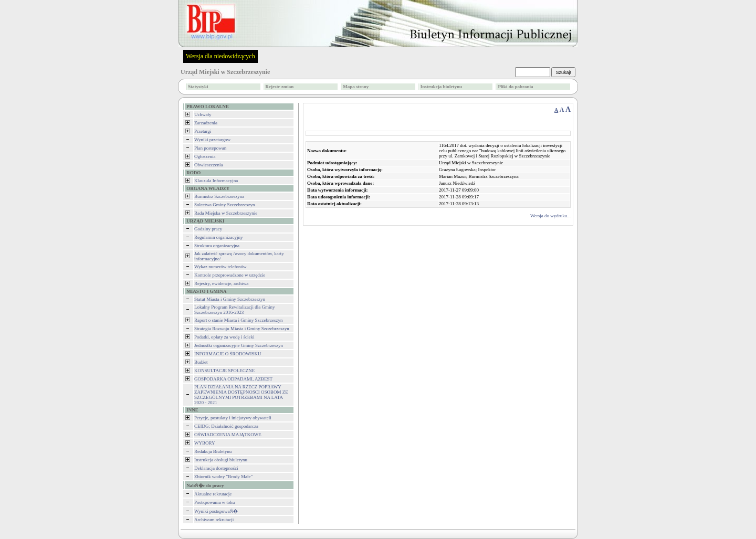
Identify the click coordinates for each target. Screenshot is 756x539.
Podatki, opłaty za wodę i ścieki (224, 337)
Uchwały (203, 114)
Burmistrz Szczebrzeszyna (219, 196)
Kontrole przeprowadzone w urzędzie (230, 275)
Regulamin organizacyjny (219, 237)
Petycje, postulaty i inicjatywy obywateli (233, 418)
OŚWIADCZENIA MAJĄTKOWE (228, 435)
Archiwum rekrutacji (214, 520)
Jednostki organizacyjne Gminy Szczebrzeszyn (239, 345)
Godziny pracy (208, 229)
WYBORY (205, 443)
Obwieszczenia (208, 165)
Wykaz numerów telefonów (220, 267)
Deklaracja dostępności (216, 468)
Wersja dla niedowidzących (220, 56)
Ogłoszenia (205, 156)
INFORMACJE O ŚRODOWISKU (228, 354)
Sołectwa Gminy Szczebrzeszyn (224, 205)
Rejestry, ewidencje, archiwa (221, 283)
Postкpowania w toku (214, 502)
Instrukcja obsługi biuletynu (221, 460)
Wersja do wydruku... (550, 216)
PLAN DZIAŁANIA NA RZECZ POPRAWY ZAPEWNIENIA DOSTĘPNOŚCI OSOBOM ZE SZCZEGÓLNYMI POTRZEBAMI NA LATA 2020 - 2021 (241, 395)
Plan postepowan (210, 148)
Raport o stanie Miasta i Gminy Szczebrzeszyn (238, 320)
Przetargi (203, 131)
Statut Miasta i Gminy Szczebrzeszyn (230, 299)
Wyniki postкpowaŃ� (216, 511)
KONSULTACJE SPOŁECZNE (224, 371)
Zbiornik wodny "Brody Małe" (223, 477)
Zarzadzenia (206, 123)
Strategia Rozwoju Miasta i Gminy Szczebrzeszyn (242, 329)
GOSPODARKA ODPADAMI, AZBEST (233, 379)
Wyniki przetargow (212, 140)
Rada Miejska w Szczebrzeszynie (226, 213)
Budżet (201, 362)
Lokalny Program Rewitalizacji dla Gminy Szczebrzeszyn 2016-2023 (234, 310)
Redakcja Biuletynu (213, 451)
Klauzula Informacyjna (216, 181)
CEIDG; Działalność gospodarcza (226, 426)
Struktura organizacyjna (217, 246)
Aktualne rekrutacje (213, 494)
